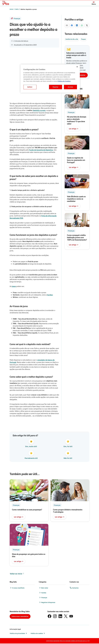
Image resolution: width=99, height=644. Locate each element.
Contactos (74, 588)
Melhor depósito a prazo (29, 9)
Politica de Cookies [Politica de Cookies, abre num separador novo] (64, 81)
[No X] (87, 25)
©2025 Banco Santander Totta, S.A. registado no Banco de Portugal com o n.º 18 (68, 641)
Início (11, 9)
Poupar (83, 39)
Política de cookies (38, 634)
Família (43, 593)
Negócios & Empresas (47, 603)
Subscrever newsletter (20, 617)
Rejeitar (55, 87)
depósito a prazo (39, 110)
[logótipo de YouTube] (71, 617)
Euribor (50, 295)
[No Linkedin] (77, 25)
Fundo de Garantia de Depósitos (41, 150)
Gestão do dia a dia (72, 39)
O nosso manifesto (17, 588)
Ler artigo (74, 129)
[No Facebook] (72, 25)
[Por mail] (67, 25)
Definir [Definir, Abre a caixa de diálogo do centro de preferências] (30, 87)
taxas (14, 286)
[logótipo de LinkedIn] (60, 617)
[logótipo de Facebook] (49, 617)
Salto (17, 9)
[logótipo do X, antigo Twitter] (66, 617)
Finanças (43, 598)
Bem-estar (44, 588)
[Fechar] (77, 67)
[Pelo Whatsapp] (82, 25)
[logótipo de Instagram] (55, 617)
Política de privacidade (19, 634)
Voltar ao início (17, 574)
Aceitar (70, 87)
